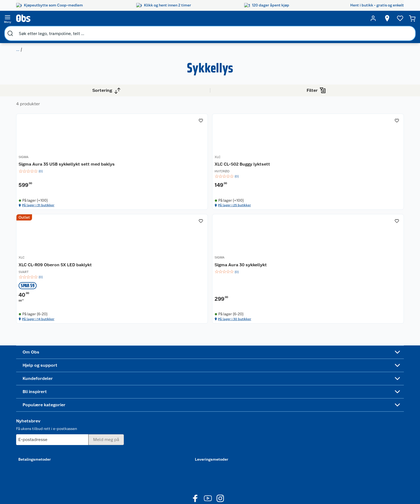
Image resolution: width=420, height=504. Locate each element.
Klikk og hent (146, 409)
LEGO (244, 414)
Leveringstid (93, 471)
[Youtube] (208, 485)
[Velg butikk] (308, 18)
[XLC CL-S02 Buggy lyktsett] (216, 166)
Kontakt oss (92, 395)
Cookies (89, 464)
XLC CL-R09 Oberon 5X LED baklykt (289, 169)
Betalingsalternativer (100, 423)
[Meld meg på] (373, 399)
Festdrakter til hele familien (204, 391)
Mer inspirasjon (200, 428)
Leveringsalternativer (100, 430)
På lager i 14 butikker (283, 231)
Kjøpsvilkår (91, 450)
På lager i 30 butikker (359, 231)
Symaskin (248, 434)
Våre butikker (41, 402)
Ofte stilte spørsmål (99, 416)
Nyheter (36, 395)
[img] (139, 179)
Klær (243, 428)
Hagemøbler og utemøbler (253, 398)
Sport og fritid (30, 31)
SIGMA (113, 160)
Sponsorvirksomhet (46, 457)
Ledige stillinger (43, 423)
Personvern (91, 457)
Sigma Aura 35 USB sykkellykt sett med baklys (139, 169)
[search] (72, 18)
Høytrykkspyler (253, 421)
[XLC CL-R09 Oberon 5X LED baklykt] (292, 166)
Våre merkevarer (43, 409)
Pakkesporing (93, 436)
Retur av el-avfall (149, 402)
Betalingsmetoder (308, 419)
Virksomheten (41, 450)
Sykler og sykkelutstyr (259, 407)
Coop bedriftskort (150, 430)
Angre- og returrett (98, 402)
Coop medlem (147, 395)
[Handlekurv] (386, 18)
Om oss (36, 388)
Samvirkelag (40, 443)
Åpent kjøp (144, 388)
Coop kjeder (40, 416)
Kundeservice (93, 388)
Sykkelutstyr (79, 31)
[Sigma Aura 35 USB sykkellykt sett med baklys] (139, 166)
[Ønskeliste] (349, 18)
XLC (187, 160)
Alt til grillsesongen (204, 400)
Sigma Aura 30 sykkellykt (363, 166)
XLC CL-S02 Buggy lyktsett (212, 166)
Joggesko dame (253, 441)
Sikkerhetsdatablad (46, 436)
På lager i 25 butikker (207, 231)
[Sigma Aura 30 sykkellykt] (368, 166)
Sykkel (55, 31)
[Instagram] (220, 485)
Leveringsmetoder (374, 419)
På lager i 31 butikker (130, 231)
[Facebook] (195, 485)
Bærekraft (38, 430)
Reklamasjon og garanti (102, 409)
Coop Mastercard (149, 423)
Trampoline (249, 388)
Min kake (142, 436)
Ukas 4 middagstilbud (206, 421)
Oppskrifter (197, 414)
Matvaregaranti (147, 416)
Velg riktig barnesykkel (207, 407)
